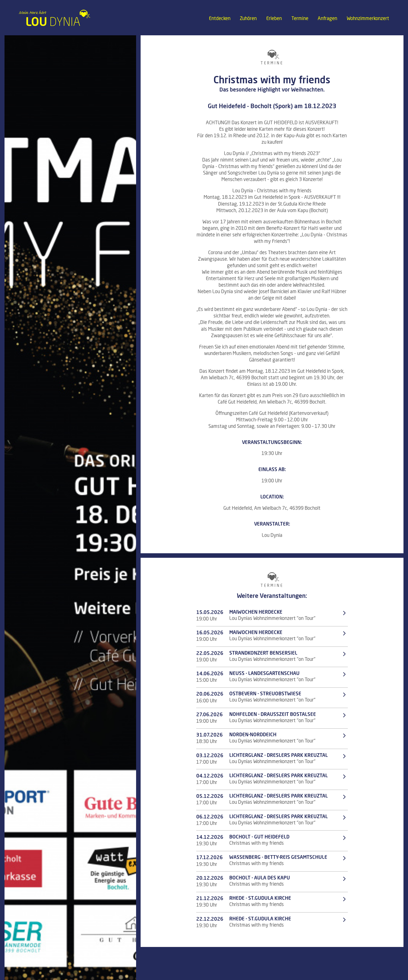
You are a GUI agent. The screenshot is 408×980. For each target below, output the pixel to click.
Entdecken (220, 19)
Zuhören (248, 19)
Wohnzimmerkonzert (368, 19)
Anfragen (327, 19)
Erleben (274, 19)
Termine (300, 19)
